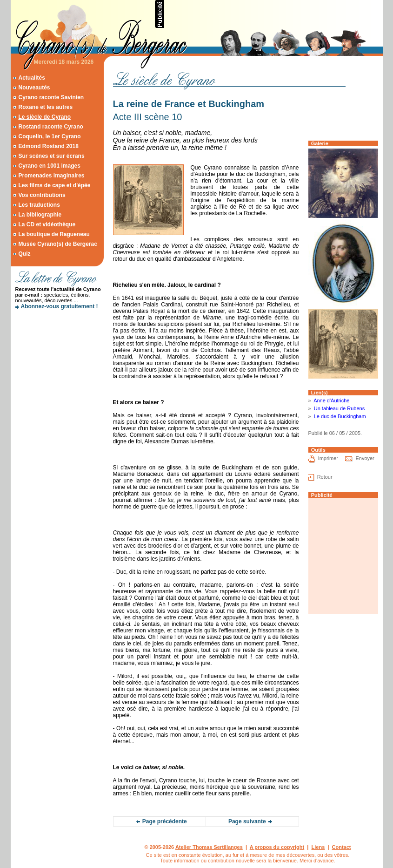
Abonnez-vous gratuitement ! (60, 306)
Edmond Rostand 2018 (48, 146)
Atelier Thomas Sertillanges (209, 847)
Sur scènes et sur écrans (51, 156)
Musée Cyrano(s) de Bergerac (57, 244)
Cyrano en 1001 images (49, 166)
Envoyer (365, 459)
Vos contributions (42, 195)
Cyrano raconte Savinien (51, 97)
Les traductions (39, 205)
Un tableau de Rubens (339, 408)
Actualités (31, 78)
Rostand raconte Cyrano (50, 127)
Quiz (24, 254)
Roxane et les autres (45, 107)
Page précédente (165, 821)
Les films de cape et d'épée (54, 185)
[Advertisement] (274, 14)
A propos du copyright (277, 847)
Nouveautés (34, 88)
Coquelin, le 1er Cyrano (49, 136)
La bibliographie (40, 215)
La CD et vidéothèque (47, 224)
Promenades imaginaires (51, 176)
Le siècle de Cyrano (44, 117)
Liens (318, 847)
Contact (342, 847)
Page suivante (247, 821)
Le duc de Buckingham (340, 416)
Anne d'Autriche (331, 400)
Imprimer (328, 459)
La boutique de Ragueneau (54, 234)
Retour (325, 477)
